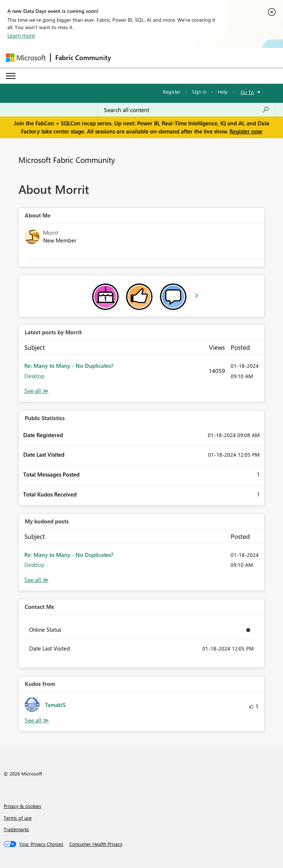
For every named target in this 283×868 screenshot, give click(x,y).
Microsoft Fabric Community (67, 160)
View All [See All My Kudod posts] (36, 580)
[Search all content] (187, 110)
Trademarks (16, 829)
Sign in (199, 92)
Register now (246, 131)
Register (172, 92)
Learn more (21, 35)
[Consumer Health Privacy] (96, 844)
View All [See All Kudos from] (37, 720)
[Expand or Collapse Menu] (11, 76)
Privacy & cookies (22, 806)
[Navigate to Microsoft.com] (26, 58)
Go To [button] (247, 92)
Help (223, 92)
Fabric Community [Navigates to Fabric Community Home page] (83, 57)
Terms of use (18, 818)
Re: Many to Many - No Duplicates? (69, 366)
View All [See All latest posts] (36, 391)
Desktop (34, 376)
